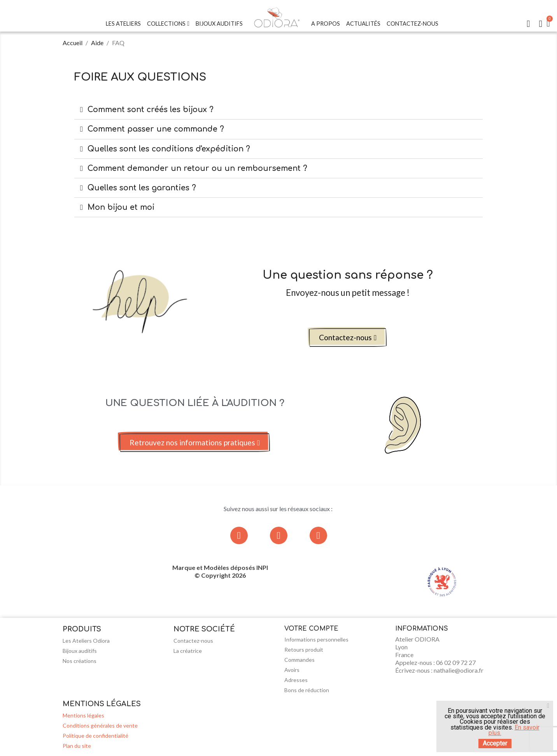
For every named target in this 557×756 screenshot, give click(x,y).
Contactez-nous (412, 24)
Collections (168, 24)
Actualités (363, 24)
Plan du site (77, 746)
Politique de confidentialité (95, 736)
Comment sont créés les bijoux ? (151, 110)
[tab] (278, 110)
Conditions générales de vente (100, 725)
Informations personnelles (316, 639)
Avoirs (292, 670)
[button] (348, 338)
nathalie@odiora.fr (459, 670)
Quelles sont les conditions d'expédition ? (169, 149)
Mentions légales (83, 715)
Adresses (296, 680)
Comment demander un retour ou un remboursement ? (197, 168)
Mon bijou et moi (121, 207)
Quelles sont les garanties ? (142, 188)
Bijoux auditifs (80, 651)
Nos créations (80, 661)
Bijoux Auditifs (219, 24)
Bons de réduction (307, 690)
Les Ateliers (123, 24)
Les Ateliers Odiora (86, 641)
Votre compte (311, 629)
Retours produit (304, 650)
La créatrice (188, 651)
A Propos (326, 24)
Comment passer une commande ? (156, 129)
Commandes (300, 660)
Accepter (495, 743)
